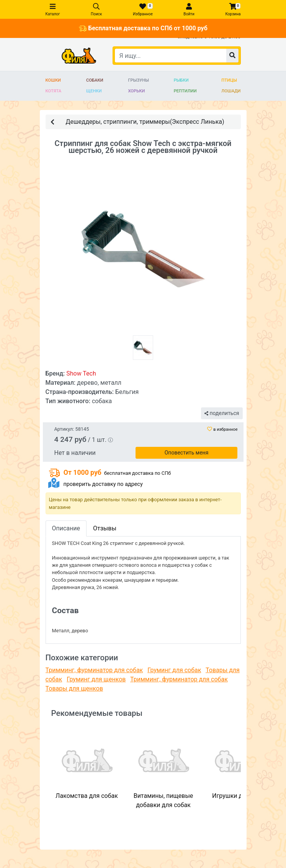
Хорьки (136, 91)
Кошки (53, 80)
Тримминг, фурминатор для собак (94, 670)
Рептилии (185, 91)
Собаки (95, 80)
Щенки (94, 91)
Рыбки (181, 80)
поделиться (222, 413)
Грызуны (138, 80)
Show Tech (81, 373)
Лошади (231, 91)
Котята (54, 91)
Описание (66, 528)
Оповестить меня (187, 453)
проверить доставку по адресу (103, 484)
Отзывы (105, 528)
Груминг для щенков (96, 679)
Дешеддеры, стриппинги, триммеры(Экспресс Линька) (137, 121)
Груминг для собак (174, 670)
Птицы (229, 80)
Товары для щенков (74, 688)
